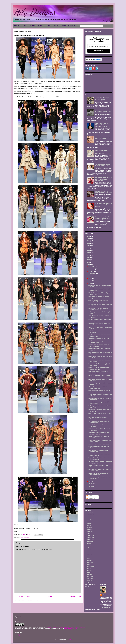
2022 (89, 246)
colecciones (90, 535)
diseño (89, 544)
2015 (89, 262)
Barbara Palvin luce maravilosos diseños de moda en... (98, 418)
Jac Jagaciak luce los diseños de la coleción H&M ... (99, 422)
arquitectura (90, 515)
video (89, 583)
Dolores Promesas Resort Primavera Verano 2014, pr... (99, 455)
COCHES (32, 26)
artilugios (90, 519)
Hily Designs (34, 12)
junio (90, 281)
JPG (19, 532)
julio (90, 278)
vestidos (89, 581)
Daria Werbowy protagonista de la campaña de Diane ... (98, 309)
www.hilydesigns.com (71, 628)
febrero (91, 486)
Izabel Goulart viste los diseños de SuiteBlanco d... (98, 451)
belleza (89, 523)
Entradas (90, 496)
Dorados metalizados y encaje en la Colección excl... (99, 345)
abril (90, 481)
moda (22, 537)
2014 (89, 264)
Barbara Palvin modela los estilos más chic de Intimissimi (102, 138)
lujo (88, 556)
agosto (91, 276)
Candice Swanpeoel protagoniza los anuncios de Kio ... (99, 301)
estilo (89, 548)
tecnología (90, 579)
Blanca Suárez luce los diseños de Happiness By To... (98, 474)
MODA (25, 26)
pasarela (26, 537)
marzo (91, 484)
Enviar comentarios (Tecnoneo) (31, 600)
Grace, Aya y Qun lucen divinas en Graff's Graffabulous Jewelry (101, 125)
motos (89, 568)
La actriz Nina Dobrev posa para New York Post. (102, 99)
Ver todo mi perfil (105, 608)
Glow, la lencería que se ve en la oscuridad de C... (98, 388)
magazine (90, 560)
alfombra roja (91, 513)
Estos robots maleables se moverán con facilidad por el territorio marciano (103, 111)
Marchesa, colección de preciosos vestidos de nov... (98, 342)
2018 (89, 255)
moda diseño (91, 566)
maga (89, 558)
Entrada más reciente (23, 596)
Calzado (89, 527)
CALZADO (41, 26)
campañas (90, 529)
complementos (91, 537)
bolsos (89, 525)
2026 (89, 236)
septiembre (92, 274)
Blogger (69, 639)
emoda (89, 546)
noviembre (92, 269)
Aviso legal (18, 635)
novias (89, 570)
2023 (89, 243)
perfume (89, 575)
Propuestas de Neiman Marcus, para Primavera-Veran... (99, 459)
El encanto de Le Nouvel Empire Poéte (100, 444)
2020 (89, 250)
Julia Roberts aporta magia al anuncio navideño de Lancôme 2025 (103, 179)
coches (89, 533)
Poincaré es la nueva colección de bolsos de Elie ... (98, 372)
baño (88, 521)
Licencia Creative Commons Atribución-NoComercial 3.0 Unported (66, 627)
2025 (89, 239)
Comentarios (91, 498)
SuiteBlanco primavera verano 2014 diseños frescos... (99, 433)
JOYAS (49, 26)
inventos (89, 550)
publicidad (90, 577)
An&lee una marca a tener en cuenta (99, 339)
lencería (89, 554)
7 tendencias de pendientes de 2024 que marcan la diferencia (103, 166)
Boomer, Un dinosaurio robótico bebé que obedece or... (99, 368)
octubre (91, 271)
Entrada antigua (75, 596)
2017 (89, 257)
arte (88, 517)
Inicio (50, 596)
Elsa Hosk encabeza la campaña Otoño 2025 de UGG (103, 192)
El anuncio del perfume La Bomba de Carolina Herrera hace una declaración (102, 218)
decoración (90, 542)
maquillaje (90, 562)
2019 (89, 253)
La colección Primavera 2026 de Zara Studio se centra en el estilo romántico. (103, 152)
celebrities (90, 531)
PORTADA (17, 26)
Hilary (104, 595)
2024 (89, 241)
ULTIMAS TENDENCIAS (69, 26)
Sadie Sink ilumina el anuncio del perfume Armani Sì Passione (103, 205)
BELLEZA (56, 26)
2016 (89, 260)
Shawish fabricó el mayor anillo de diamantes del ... (98, 466)
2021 (89, 248)
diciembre (92, 267)
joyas (88, 552)
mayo (91, 283)
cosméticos (90, 540)
